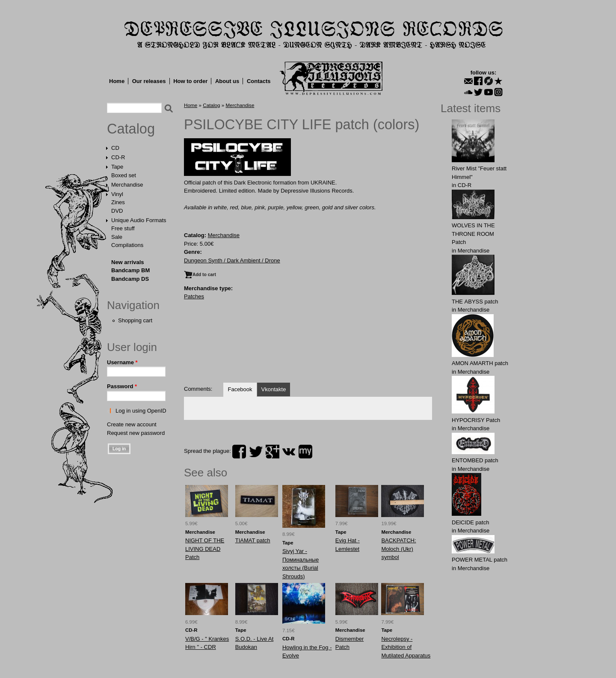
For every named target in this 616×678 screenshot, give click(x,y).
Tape (117, 167)
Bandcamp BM (130, 270)
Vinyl (117, 194)
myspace (305, 452)
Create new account (132, 424)
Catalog (131, 129)
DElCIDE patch (470, 522)
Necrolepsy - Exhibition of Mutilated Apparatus (406, 647)
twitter (256, 452)
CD (115, 148)
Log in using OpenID (141, 411)
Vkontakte (274, 389)
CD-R (118, 157)
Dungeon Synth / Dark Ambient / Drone (232, 260)
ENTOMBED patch (475, 460)
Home (117, 81)
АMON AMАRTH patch (480, 363)
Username (122, 362)
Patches (194, 296)
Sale (117, 237)
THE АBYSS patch (475, 302)
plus (272, 452)
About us (227, 81)
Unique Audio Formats (139, 220)
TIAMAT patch (253, 540)
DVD (117, 211)
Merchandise (127, 185)
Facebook (240, 389)
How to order (190, 81)
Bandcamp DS (130, 279)
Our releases (149, 81)
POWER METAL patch (480, 560)
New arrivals (128, 262)
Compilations (127, 245)
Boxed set (124, 175)
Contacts (259, 81)
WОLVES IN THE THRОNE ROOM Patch (473, 234)
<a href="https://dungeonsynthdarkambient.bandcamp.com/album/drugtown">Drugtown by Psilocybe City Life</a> (308, 346)
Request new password (136, 433)
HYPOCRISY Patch (476, 420)
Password (122, 386)
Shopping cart (135, 320)
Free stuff (123, 228)
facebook (239, 452)
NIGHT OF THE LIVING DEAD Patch (205, 549)
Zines (118, 202)
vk (289, 452)
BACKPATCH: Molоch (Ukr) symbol (398, 549)
